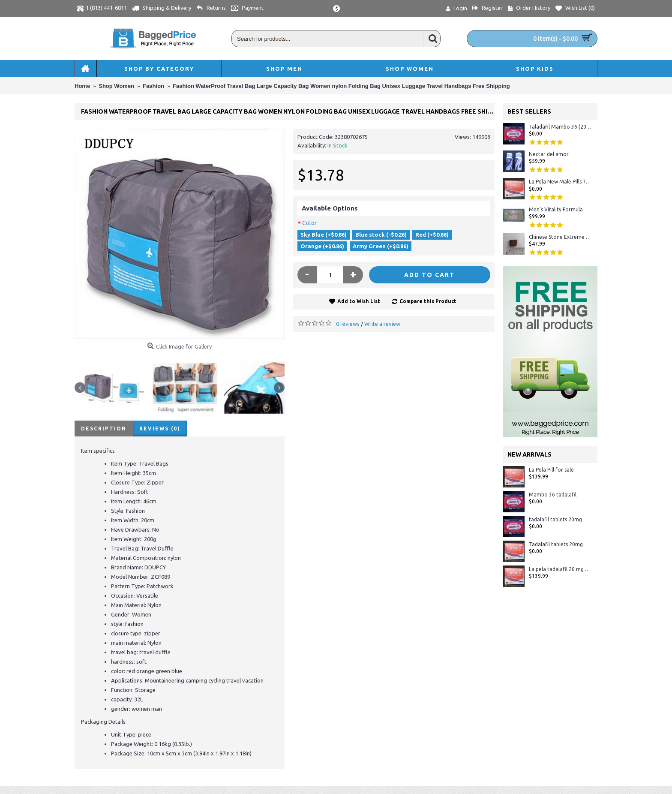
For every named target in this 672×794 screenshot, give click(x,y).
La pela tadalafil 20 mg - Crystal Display (560, 569)
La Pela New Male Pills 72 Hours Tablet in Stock (560, 182)
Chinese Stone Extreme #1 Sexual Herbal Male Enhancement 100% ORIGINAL (560, 237)
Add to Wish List (359, 301)
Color (309, 223)
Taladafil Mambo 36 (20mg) (560, 127)
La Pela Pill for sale (551, 470)
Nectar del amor (549, 154)
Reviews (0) (160, 429)
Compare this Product (428, 301)
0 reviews (348, 324)
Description (104, 429)
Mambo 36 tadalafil (553, 495)
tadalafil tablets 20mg (555, 519)
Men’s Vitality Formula (556, 209)
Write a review (382, 324)
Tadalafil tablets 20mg (556, 544)
